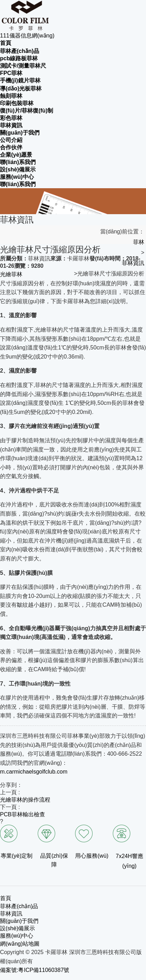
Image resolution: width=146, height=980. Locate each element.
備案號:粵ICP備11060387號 (35, 970)
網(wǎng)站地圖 (20, 944)
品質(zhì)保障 (54, 860)
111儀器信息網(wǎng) (27, 36)
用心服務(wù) (92, 856)
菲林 (139, 242)
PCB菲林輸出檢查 (23, 814)
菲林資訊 (133, 263)
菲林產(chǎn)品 (19, 906)
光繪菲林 (11, 274)
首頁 (6, 898)
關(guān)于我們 (19, 921)
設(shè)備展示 (17, 928)
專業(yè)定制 (17, 856)
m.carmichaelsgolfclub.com (34, 772)
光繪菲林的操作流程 (25, 800)
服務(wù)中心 (17, 936)
